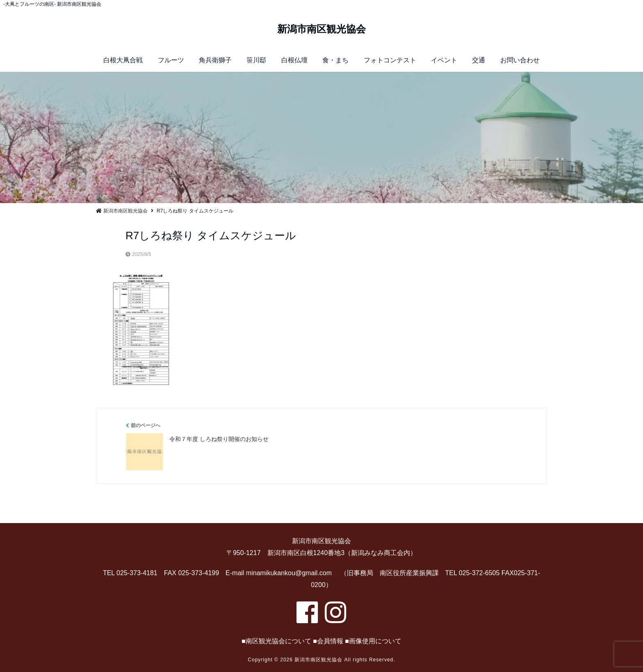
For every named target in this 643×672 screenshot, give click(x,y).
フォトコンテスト (390, 60)
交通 (479, 60)
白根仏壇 (294, 60)
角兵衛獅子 (215, 60)
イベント (444, 60)
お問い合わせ (520, 60)
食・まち (335, 60)
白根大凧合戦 (123, 60)
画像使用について (375, 641)
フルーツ (171, 60)
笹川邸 (256, 60)
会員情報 (330, 641)
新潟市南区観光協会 (321, 29)
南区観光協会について (278, 641)
